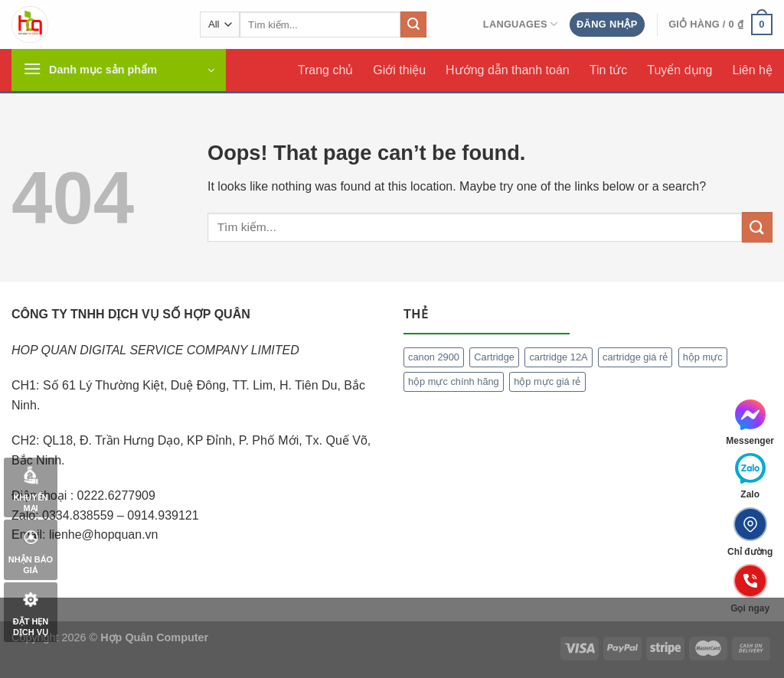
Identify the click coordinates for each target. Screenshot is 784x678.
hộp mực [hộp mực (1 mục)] (703, 357)
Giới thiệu (399, 70)
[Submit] (413, 24)
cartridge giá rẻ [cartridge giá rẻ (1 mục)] (635, 357)
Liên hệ (752, 70)
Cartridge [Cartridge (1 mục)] (494, 357)
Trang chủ (326, 70)
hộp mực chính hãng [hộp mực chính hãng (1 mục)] (454, 381)
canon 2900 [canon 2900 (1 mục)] (434, 357)
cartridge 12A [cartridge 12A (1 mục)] (558, 357)
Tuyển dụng (679, 70)
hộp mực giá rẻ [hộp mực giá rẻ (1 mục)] (547, 381)
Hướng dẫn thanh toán (508, 70)
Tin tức (609, 70)
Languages (521, 24)
